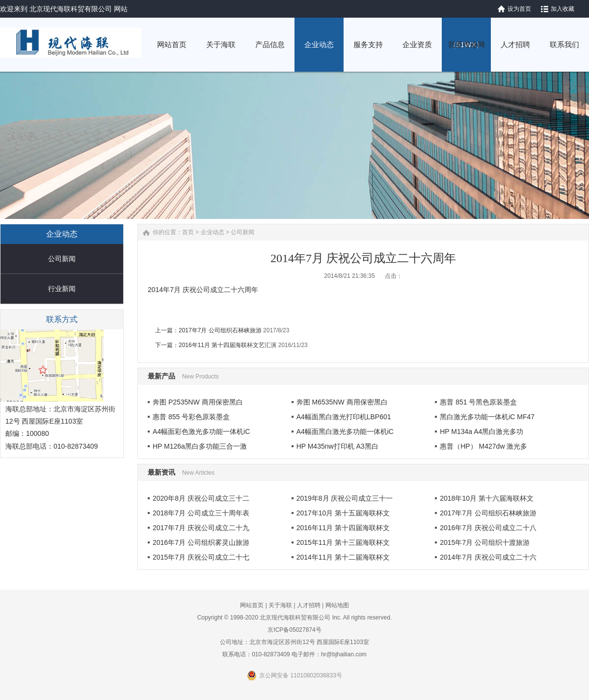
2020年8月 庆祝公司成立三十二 (201, 498)
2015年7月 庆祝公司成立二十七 (201, 557)
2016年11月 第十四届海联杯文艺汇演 (228, 345)
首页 (188, 232)
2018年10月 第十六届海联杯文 (487, 498)
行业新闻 (62, 289)
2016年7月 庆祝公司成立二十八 (488, 528)
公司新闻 (62, 259)
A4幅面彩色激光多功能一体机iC (201, 431)
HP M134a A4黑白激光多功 (482, 431)
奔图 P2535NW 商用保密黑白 (198, 402)
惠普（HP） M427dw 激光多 (483, 446)
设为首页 (519, 9)
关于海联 (280, 605)
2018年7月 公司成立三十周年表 (201, 513)
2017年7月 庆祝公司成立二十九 (201, 528)
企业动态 (213, 232)
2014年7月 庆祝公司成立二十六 (488, 557)
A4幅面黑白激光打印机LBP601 (344, 417)
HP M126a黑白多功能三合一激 (200, 446)
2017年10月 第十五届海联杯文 (343, 513)
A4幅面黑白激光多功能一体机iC (345, 431)
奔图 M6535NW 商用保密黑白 (342, 402)
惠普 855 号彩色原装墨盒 (191, 417)
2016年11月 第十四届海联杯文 (343, 528)
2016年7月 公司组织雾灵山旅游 (201, 542)
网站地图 (337, 605)
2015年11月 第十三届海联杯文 (343, 542)
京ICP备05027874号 (294, 630)
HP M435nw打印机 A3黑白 (337, 446)
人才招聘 (309, 605)
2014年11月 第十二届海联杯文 (343, 557)
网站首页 (252, 605)
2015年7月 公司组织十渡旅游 (485, 542)
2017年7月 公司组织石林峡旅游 (220, 330)
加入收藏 (562, 9)
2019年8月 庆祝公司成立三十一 (345, 498)
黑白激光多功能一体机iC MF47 (487, 417)
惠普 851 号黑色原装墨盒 (478, 402)
